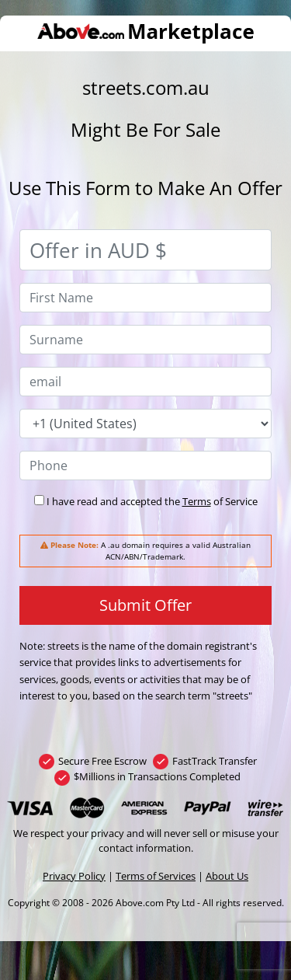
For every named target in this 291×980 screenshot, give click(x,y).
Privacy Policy (74, 876)
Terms (197, 501)
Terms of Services (156, 876)
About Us (227, 876)
